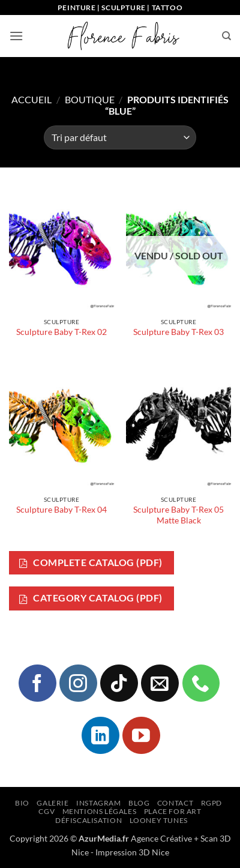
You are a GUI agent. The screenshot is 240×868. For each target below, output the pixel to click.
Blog (139, 803)
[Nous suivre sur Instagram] (78, 683)
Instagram (99, 803)
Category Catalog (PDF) (91, 598)
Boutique (90, 99)
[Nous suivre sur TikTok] (119, 683)
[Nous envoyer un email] (160, 683)
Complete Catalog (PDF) (91, 563)
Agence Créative (161, 838)
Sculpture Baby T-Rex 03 (178, 332)
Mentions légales (100, 811)
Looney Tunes (159, 820)
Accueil (31, 99)
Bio (22, 803)
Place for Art (173, 811)
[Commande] (120, 137)
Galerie (52, 803)
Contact (175, 803)
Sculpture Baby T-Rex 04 (61, 510)
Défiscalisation (88, 820)
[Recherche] (226, 36)
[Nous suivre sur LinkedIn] (100, 735)
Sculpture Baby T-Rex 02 (61, 332)
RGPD (211, 803)
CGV (46, 811)
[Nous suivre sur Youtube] (141, 735)
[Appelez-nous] (201, 683)
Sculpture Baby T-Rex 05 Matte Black (178, 515)
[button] (16, 36)
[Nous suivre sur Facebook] (37, 683)
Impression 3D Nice (132, 852)
